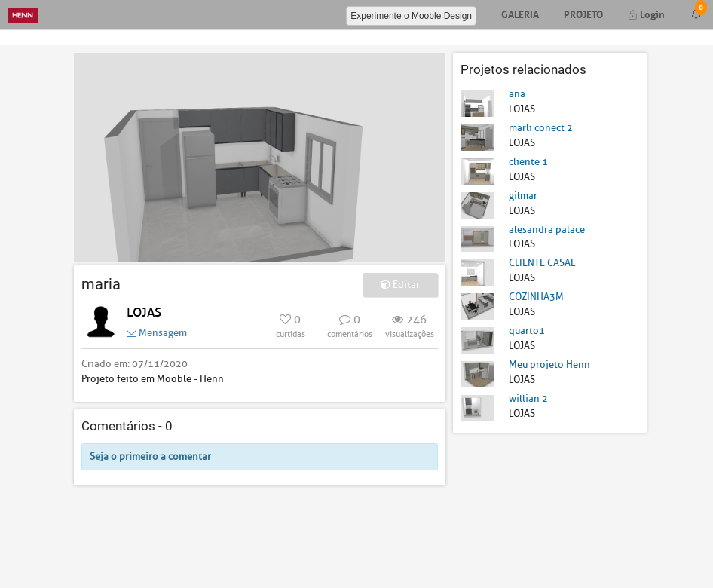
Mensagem (157, 333)
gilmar (523, 196)
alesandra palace (547, 230)
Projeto (583, 13)
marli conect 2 (541, 128)
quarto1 (527, 331)
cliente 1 (528, 162)
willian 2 (528, 398)
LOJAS (144, 312)
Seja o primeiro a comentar (150, 456)
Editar (400, 285)
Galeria (520, 13)
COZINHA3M (536, 297)
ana (517, 94)
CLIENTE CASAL (542, 263)
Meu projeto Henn (549, 364)
